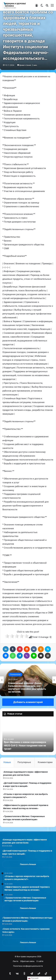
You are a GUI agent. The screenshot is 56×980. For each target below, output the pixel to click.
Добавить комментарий (28, 702)
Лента (15, 961)
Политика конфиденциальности (28, 966)
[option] (28, 680)
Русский (33, 978)
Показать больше (28, 864)
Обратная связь (27, 961)
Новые (7, 762)
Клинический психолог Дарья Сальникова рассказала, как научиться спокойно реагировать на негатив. (27, 687)
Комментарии (45, 762)
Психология (15, 674)
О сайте (40, 961)
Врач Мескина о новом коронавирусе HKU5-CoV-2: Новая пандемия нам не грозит (25, 745)
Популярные (24, 762)
